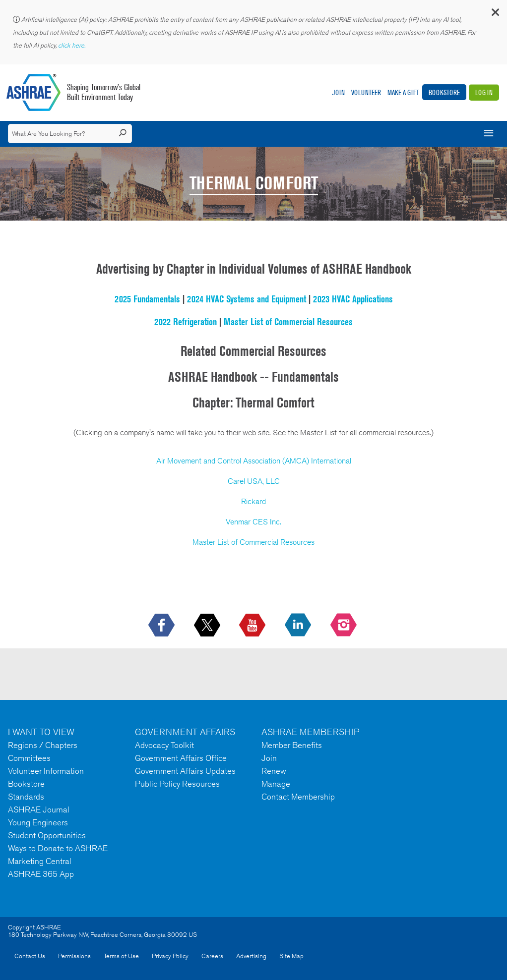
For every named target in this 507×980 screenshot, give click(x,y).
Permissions (74, 956)
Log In (484, 92)
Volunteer (366, 92)
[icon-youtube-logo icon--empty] (253, 626)
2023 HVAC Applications (353, 299)
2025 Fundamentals (147, 299)
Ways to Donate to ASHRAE (58, 848)
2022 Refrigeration (186, 322)
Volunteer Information (46, 771)
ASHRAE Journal (39, 809)
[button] (495, 15)
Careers (212, 956)
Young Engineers (38, 822)
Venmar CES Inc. (253, 522)
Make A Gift (403, 92)
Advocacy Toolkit (164, 745)
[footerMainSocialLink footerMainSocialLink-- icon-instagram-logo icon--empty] (345, 626)
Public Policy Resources (177, 784)
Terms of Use (121, 956)
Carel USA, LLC (254, 481)
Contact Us (30, 956)
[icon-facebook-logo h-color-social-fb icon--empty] (162, 626)
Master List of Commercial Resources (288, 322)
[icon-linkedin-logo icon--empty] (299, 626)
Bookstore (444, 92)
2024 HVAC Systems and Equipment (247, 299)
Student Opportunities (47, 835)
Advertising (251, 956)
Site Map (291, 956)
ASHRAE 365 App (41, 874)
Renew (274, 771)
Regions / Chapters (43, 745)
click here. (72, 45)
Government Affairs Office (181, 758)
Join (338, 92)
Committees (29, 758)
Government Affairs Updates (185, 771)
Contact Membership (298, 797)
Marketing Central (40, 861)
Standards (26, 797)
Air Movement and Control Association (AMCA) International (254, 461)
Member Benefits (292, 745)
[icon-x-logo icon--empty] (208, 626)
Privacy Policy (170, 956)
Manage (276, 784)
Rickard (253, 501)
